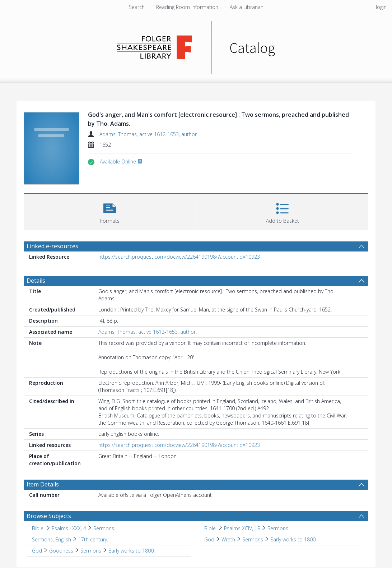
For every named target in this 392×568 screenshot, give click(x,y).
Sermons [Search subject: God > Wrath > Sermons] (253, 539)
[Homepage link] (196, 45)
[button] (110, 211)
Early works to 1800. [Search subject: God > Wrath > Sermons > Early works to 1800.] (293, 539)
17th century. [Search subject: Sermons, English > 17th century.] (93, 539)
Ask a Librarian (247, 7)
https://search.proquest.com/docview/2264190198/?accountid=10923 (179, 257)
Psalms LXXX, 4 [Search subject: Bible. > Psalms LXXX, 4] (69, 528)
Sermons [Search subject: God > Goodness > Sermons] (91, 551)
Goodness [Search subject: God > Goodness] (61, 551)
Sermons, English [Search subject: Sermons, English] (52, 539)
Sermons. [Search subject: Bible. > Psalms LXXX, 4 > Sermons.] (104, 528)
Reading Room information (187, 7)
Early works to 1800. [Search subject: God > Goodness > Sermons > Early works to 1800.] (132, 551)
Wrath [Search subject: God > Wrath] (228, 539)
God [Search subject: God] (209, 539)
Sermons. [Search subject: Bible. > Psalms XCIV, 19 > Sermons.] (278, 528)
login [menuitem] (381, 7)
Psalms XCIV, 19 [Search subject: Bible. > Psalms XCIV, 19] (242, 528)
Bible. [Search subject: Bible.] (38, 528)
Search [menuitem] (137, 7)
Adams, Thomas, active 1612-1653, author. (149, 134)
